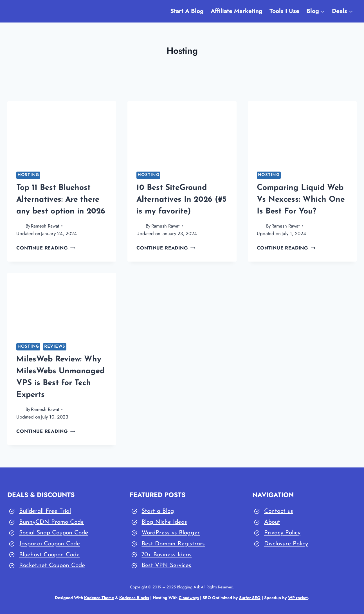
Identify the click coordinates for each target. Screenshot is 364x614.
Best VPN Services (166, 565)
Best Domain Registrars (173, 544)
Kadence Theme (99, 598)
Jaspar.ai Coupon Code (50, 544)
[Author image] (20, 226)
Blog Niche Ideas (164, 522)
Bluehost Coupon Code (49, 555)
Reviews (55, 347)
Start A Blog (187, 11)
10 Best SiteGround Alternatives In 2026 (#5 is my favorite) (182, 200)
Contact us (279, 511)
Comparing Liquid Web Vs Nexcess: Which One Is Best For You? (301, 200)
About (272, 522)
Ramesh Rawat (45, 226)
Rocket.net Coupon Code (52, 565)
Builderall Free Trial (45, 511)
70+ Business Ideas (167, 555)
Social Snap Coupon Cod (52, 533)
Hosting (28, 175)
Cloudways (189, 598)
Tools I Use (284, 11)
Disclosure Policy (286, 544)
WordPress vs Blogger (171, 533)
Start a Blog (158, 511)
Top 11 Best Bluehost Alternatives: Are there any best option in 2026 (61, 200)
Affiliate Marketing (237, 11)
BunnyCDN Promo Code (51, 522)
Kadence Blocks (134, 598)
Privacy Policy (282, 533)
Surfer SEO (250, 598)
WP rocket (298, 598)
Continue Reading (46, 248)
